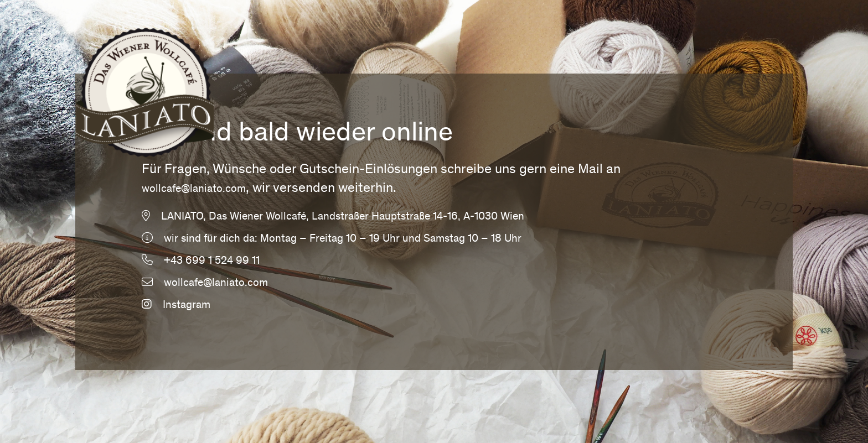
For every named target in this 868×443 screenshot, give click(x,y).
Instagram (176, 306)
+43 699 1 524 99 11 (212, 262)
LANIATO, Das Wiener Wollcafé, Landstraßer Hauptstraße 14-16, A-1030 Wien (343, 217)
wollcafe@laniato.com (194, 190)
